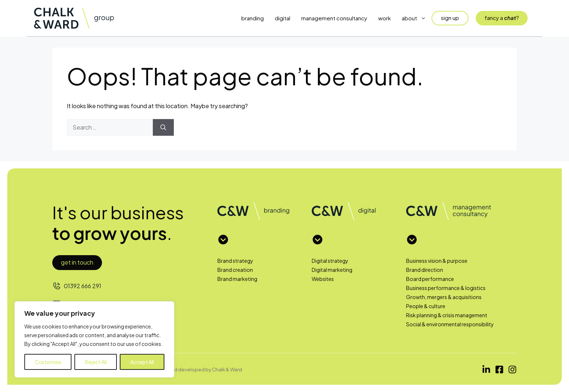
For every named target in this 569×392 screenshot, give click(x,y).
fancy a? (502, 18)
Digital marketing (332, 270)
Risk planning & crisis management (447, 315)
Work (384, 18)
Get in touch (77, 262)
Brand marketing (237, 279)
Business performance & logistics (446, 288)
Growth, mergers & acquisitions (444, 297)
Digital (283, 18)
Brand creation (235, 270)
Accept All (142, 362)
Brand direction (425, 270)
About (417, 18)
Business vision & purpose (437, 261)
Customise (48, 362)
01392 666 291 (83, 286)
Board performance (430, 279)
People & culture (426, 306)
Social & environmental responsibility (450, 324)
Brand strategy (235, 261)
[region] (94, 339)
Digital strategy (330, 261)
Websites (323, 279)
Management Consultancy (334, 18)
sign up (450, 18)
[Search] (163, 127)
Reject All (96, 362)
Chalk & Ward (227, 369)
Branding (253, 18)
